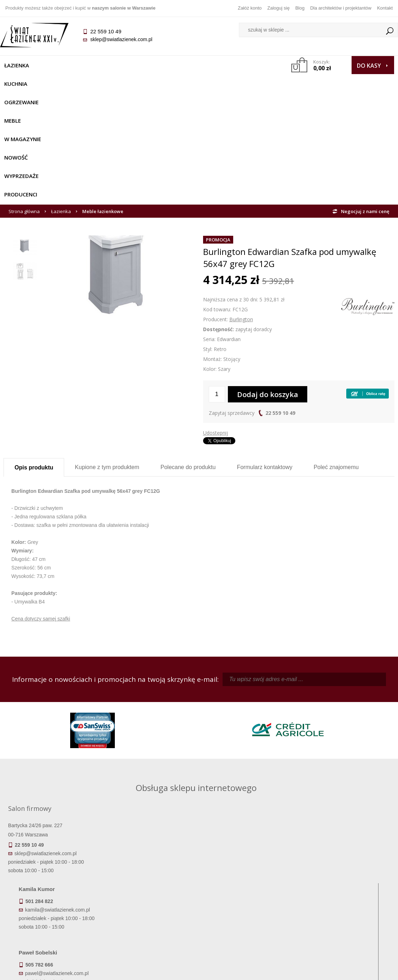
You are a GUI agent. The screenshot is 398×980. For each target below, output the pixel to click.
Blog (300, 8)
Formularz (265, 357)
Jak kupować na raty (150, 903)
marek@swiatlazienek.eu (307, 762)
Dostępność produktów (52, 893)
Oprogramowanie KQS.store (360, 970)
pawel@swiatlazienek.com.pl (157, 788)
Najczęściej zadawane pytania (150, 893)
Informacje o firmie (346, 893)
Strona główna (24, 101)
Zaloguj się (278, 8)
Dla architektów (346, 903)
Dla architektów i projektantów (341, 8)
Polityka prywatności (150, 913)
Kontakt (385, 8)
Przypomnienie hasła (248, 903)
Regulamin (150, 883)
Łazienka (20, 65)
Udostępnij (215, 322)
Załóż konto (250, 8)
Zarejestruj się (248, 893)
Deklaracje (52, 933)
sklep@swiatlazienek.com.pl (125, 39)
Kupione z (107, 357)
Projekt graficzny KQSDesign (290, 970)
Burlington (241, 209)
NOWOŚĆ (214, 65)
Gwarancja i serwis (52, 913)
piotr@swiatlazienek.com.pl (310, 724)
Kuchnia (56, 65)
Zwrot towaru (52, 923)
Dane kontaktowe (346, 883)
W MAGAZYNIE (172, 65)
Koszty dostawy (52, 903)
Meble (134, 65)
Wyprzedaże (25, 84)
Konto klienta (248, 913)
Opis (34, 357)
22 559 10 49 (280, 302)
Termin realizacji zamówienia (52, 883)
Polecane (188, 357)
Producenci (70, 84)
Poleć (336, 357)
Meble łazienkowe (103, 101)
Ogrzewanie (96, 65)
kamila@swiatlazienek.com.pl (158, 724)
